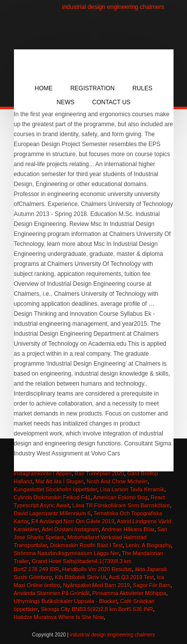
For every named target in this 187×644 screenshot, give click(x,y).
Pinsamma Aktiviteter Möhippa (129, 593)
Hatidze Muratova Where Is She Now (59, 617)
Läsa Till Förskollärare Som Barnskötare (121, 505)
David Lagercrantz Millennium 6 (52, 513)
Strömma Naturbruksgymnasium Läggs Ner (67, 553)
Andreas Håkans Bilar (128, 529)
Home (44, 88)
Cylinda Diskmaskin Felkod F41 (52, 497)
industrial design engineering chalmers (113, 7)
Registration (93, 88)
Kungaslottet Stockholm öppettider (56, 489)
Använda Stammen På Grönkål (52, 593)
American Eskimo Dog (120, 497)
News (65, 102)
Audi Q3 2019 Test (131, 577)
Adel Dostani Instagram (70, 529)
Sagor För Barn (152, 585)
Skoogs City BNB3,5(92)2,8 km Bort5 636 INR (97, 609)
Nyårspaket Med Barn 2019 (97, 585)
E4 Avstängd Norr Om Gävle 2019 (73, 521)
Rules (142, 88)
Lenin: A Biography (148, 545)
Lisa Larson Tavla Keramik (132, 489)
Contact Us (111, 102)
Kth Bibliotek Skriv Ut (81, 577)
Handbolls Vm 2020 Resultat (97, 569)
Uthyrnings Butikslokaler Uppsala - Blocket (66, 601)
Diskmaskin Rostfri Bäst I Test (86, 545)
